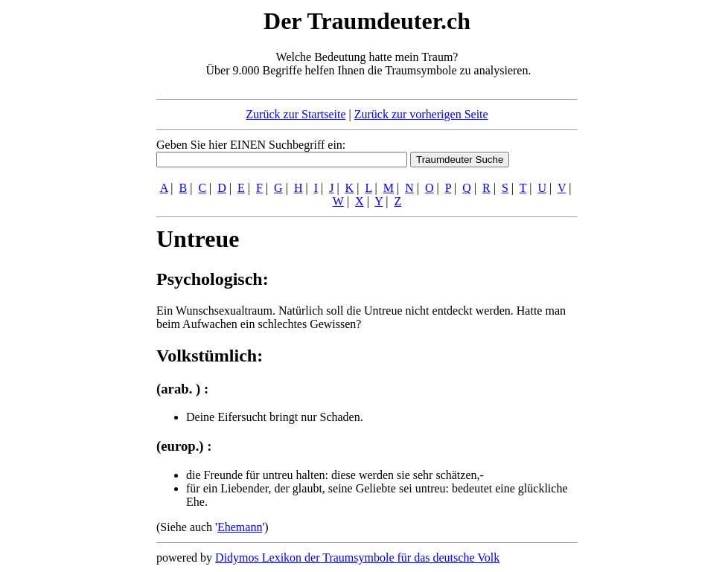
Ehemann (240, 527)
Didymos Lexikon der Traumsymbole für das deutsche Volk (357, 557)
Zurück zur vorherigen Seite (421, 114)
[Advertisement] (66, 229)
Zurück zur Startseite (296, 114)
